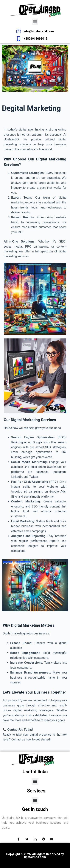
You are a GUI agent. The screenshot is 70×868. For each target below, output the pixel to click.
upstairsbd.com (35, 857)
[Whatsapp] (43, 840)
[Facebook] (19, 840)
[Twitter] (27, 840)
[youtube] (52, 840)
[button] (35, 22)
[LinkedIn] (35, 840)
